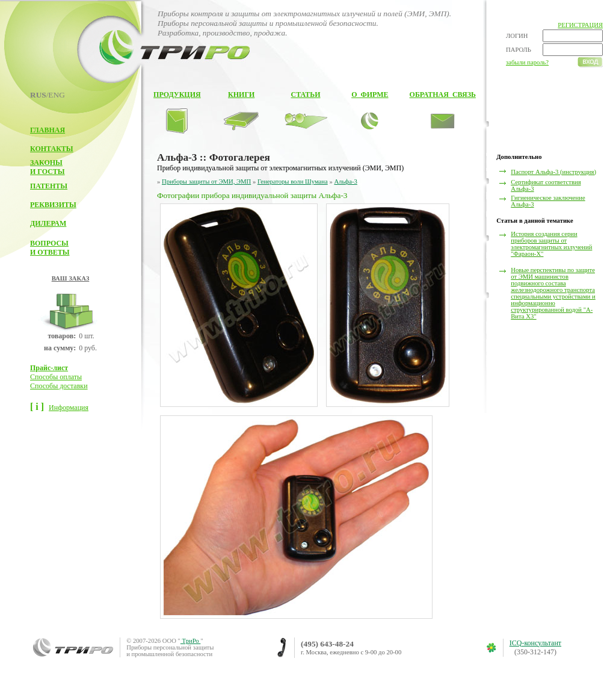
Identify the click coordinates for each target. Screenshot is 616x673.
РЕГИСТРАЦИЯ (580, 25)
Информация (69, 408)
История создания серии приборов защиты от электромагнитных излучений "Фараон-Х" (551, 244)
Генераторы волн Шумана (293, 181)
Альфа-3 (345, 181)
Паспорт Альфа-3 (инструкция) (553, 172)
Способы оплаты (56, 377)
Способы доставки (59, 386)
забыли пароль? (527, 62)
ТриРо (190, 641)
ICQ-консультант (535, 643)
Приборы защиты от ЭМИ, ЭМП (206, 181)
